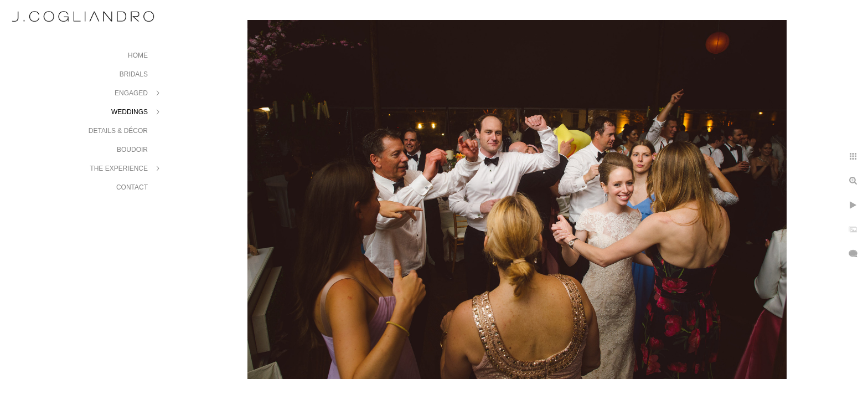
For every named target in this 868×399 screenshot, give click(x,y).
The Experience (119, 168)
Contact (132, 187)
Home (138, 55)
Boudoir (132, 150)
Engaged (131, 93)
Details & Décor (118, 131)
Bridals (134, 74)
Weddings (130, 112)
